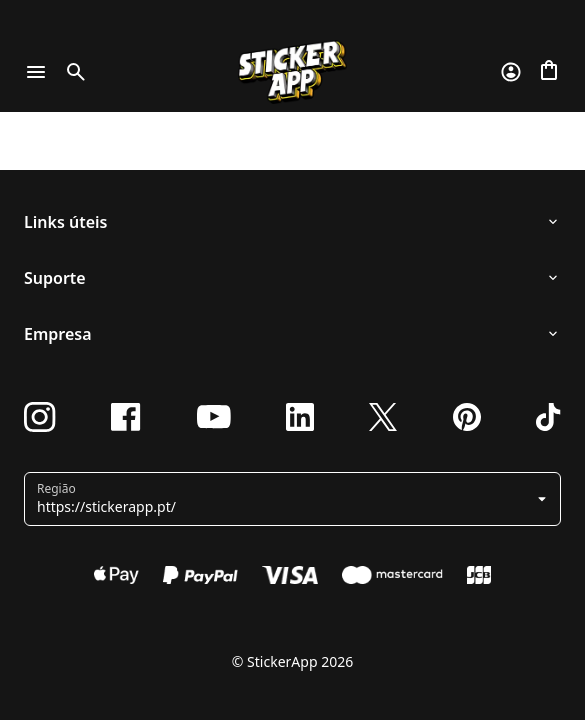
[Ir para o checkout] (549, 72)
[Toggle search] (72, 72)
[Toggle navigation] (36, 72)
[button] (294, 499)
